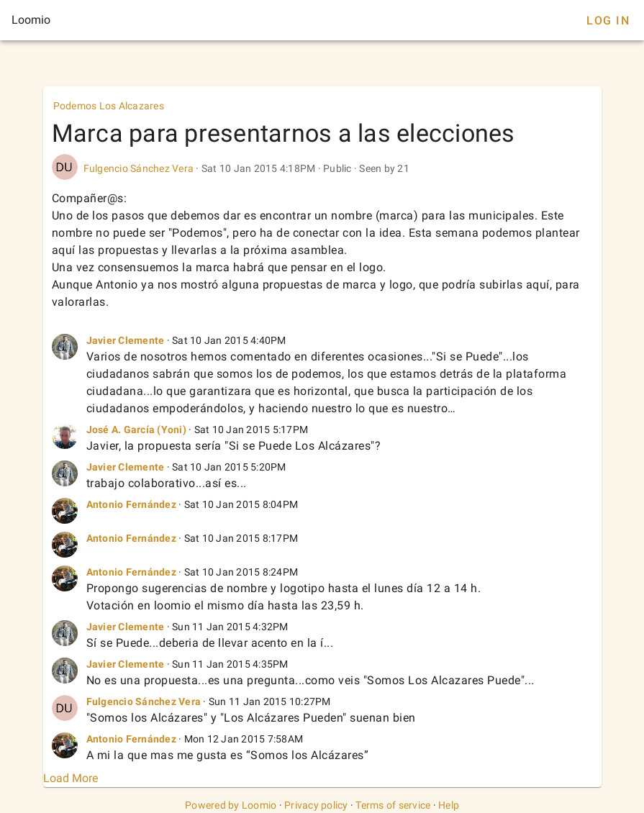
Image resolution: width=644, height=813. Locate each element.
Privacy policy (316, 805)
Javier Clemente (126, 340)
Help (449, 805)
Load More (71, 778)
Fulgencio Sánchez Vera (139, 168)
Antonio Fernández (131, 504)
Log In (608, 21)
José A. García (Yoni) (136, 430)
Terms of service (393, 805)
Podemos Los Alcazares (109, 106)
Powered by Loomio (231, 805)
